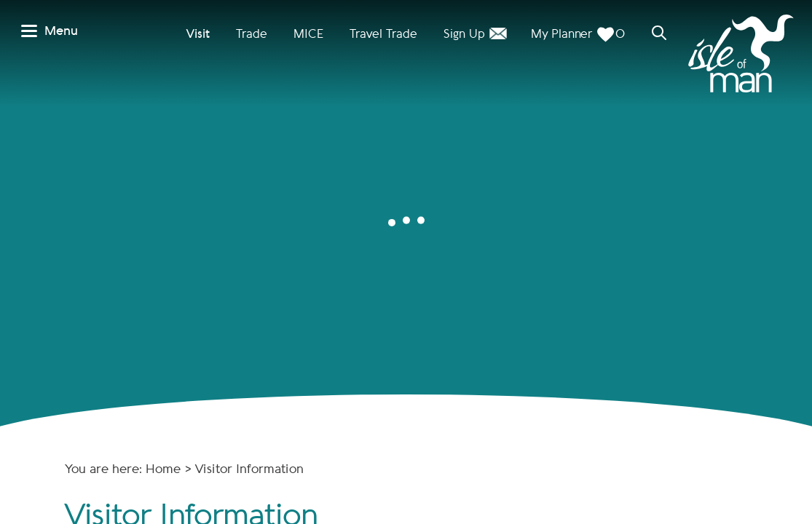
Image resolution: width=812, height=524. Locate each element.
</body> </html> (406, 262)
